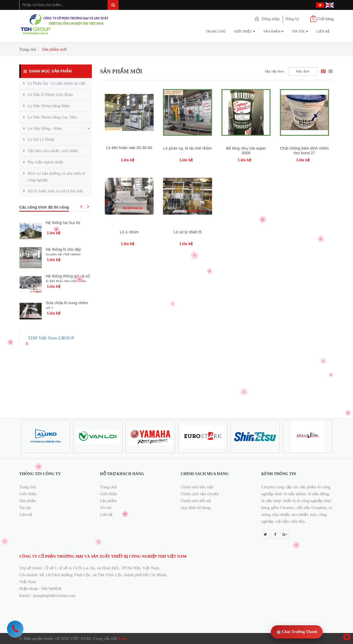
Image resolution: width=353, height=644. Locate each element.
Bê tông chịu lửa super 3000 (246, 151)
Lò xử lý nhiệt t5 (188, 232)
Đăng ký (293, 19)
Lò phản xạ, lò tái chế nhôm (188, 148)
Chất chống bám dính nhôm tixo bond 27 (304, 151)
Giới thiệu (244, 31)
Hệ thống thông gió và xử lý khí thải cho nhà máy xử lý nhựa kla (68, 281)
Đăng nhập (271, 19)
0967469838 (52, 589)
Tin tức (300, 31)
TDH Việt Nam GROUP (51, 338)
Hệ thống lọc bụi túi (63, 223)
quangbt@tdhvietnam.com (54, 596)
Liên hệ (323, 31)
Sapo (123, 639)
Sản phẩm (273, 31)
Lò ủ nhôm (129, 232)
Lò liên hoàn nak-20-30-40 (129, 148)
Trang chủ (216, 31)
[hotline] (15, 629)
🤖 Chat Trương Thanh (297, 632)
